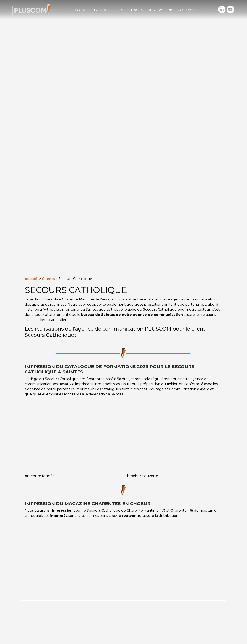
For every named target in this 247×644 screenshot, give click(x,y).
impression (62, 511)
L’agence (103, 10)
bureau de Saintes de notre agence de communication (132, 315)
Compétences (129, 10)
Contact (186, 10)
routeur (129, 516)
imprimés (59, 516)
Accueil (82, 10)
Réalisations (160, 10)
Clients (48, 279)
